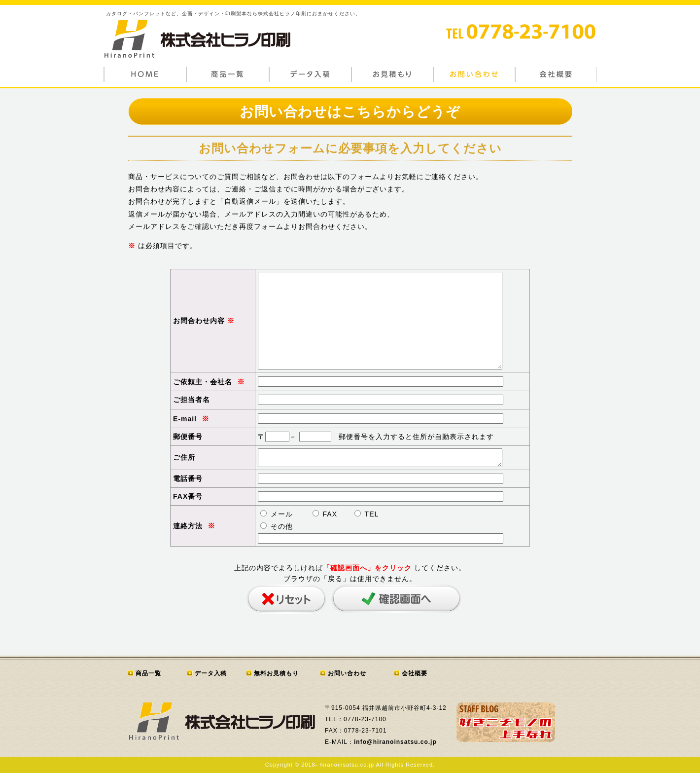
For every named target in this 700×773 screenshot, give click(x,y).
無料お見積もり (276, 673)
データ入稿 (211, 673)
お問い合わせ (347, 673)
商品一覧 (148, 673)
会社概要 (415, 673)
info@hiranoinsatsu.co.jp (395, 742)
